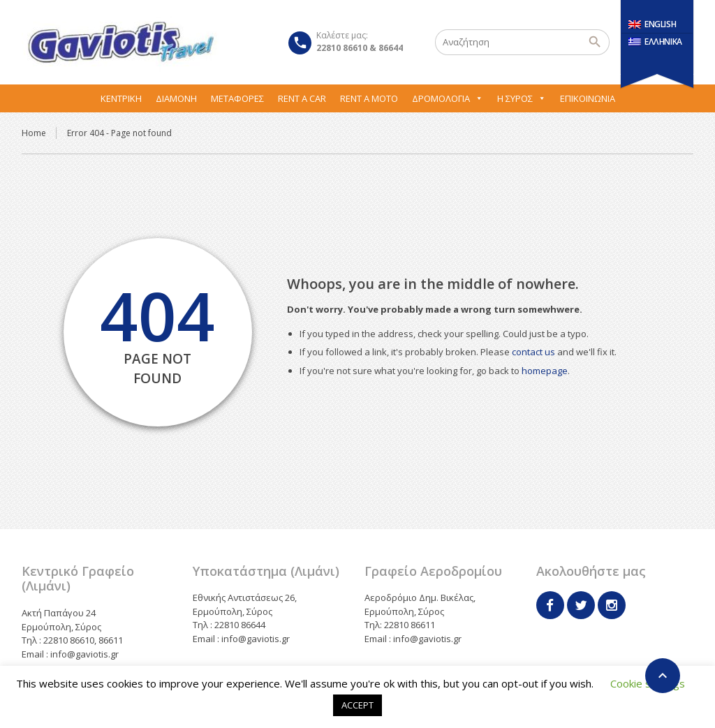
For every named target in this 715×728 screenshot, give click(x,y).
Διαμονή (176, 98)
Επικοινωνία (588, 98)
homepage (545, 371)
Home (34, 133)
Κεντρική (121, 98)
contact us (533, 352)
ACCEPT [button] (357, 705)
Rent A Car (302, 98)
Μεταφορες (237, 98)
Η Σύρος (522, 98)
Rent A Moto (369, 98)
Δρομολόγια (448, 98)
